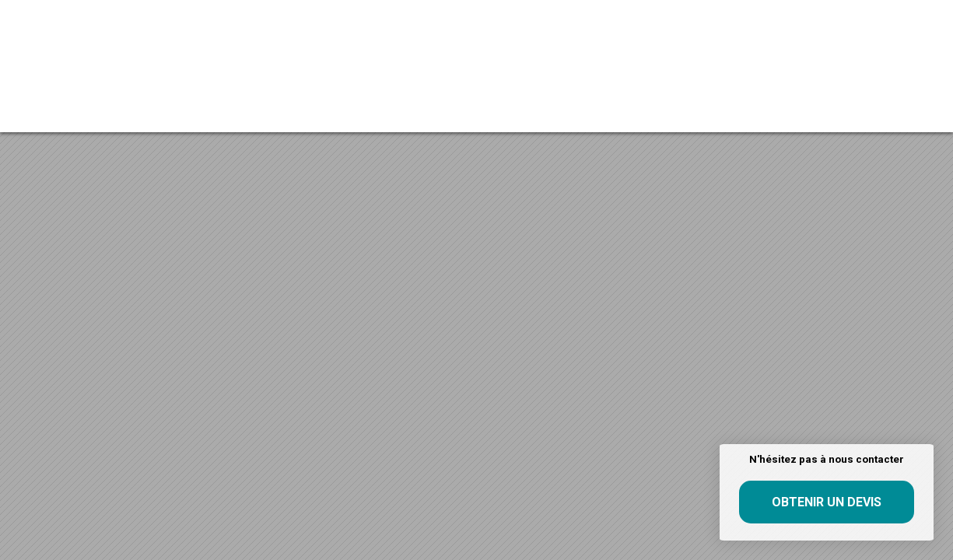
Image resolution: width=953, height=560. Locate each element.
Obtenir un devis (827, 502)
